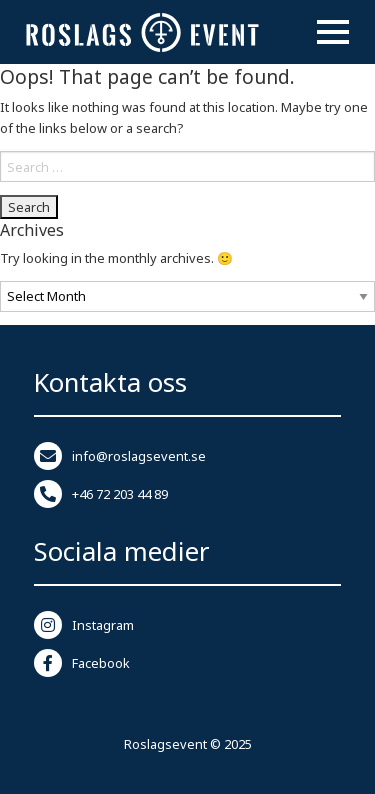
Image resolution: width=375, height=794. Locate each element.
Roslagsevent (165, 744)
